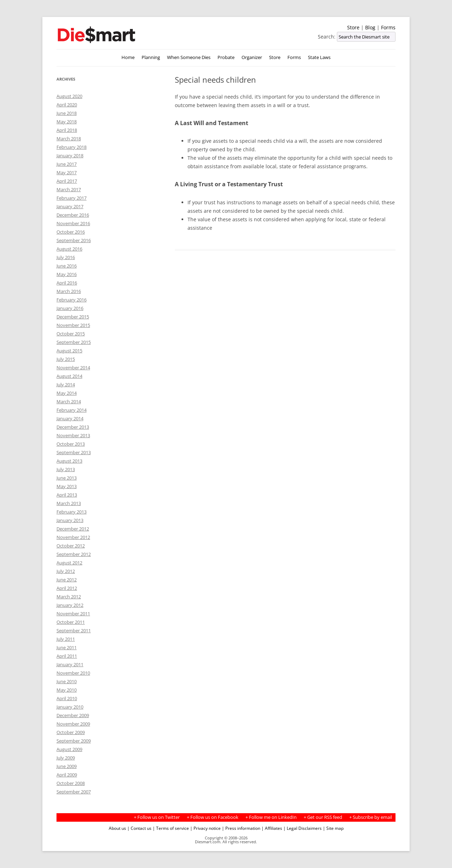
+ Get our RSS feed (323, 817)
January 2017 (70, 206)
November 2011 (73, 614)
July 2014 (66, 385)
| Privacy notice (205, 828)
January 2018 (70, 156)
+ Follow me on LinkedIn (271, 817)
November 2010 (73, 673)
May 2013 (67, 486)
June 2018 (67, 113)
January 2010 (70, 707)
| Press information (241, 828)
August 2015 (69, 351)
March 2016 (69, 291)
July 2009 (66, 758)
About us (117, 828)
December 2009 (73, 715)
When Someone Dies (189, 57)
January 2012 (70, 605)
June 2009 (67, 766)
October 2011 (71, 622)
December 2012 (73, 529)
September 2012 (74, 554)
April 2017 (67, 181)
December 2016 (73, 215)
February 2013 (72, 512)
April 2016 (67, 283)
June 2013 (67, 478)
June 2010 (67, 681)
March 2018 (69, 139)
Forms (388, 27)
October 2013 (71, 444)
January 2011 (70, 664)
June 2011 (67, 647)
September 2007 (74, 792)
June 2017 (67, 164)
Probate (226, 57)
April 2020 (67, 105)
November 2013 (73, 435)
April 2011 (67, 656)
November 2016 (73, 223)
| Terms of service (171, 828)
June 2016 (67, 266)
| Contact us (139, 828)
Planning (151, 57)
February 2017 (72, 198)
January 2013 (70, 520)
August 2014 (69, 376)
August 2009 (69, 749)
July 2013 (66, 469)
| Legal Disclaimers (302, 828)
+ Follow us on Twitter (157, 817)
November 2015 (73, 325)
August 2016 (69, 249)
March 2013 (69, 503)
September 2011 (74, 631)
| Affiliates (272, 828)
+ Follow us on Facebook (213, 817)
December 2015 (73, 317)
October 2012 (71, 546)
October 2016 (71, 232)
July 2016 (66, 257)
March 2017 (69, 189)
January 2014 (70, 418)
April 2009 (67, 775)
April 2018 (67, 130)
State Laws (319, 57)
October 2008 (71, 783)
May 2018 (67, 122)
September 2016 (74, 240)
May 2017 (67, 172)
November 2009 (73, 724)
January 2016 (70, 308)
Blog (370, 27)
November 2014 (73, 368)
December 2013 (73, 427)
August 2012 (69, 563)
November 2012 (73, 537)
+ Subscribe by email (371, 817)
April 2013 (67, 495)
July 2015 (66, 359)
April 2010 (67, 698)
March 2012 (69, 597)
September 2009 (74, 741)
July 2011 (66, 639)
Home (128, 57)
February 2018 (72, 147)
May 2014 (67, 393)
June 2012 (67, 580)
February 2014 (72, 410)
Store (353, 27)
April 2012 (67, 588)
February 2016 (72, 300)
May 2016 (67, 274)
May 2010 (67, 690)
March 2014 (69, 401)
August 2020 (69, 96)
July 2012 (66, 571)
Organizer (252, 57)
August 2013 (69, 461)
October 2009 (71, 732)
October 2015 (71, 334)
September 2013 (74, 452)
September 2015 (74, 342)
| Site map (333, 828)
